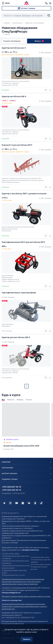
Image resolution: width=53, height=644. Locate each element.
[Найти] (49, 16)
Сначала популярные (14, 41)
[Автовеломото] (26, 3)
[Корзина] (50, 3)
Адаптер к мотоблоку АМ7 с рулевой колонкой (24, 194)
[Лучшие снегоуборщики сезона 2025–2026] (26, 428)
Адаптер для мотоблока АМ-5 (16, 337)
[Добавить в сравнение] (49, 90)
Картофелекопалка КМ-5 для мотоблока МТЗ (23, 242)
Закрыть (27, 639)
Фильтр (39, 41)
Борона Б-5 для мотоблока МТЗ (17, 145)
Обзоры (20, 400)
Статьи (29, 400)
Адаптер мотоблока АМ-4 (14, 96)
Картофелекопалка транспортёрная (19, 293)
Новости (11, 400)
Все (3, 400)
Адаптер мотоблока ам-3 (14, 48)
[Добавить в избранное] (45, 90)
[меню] (6, 3)
